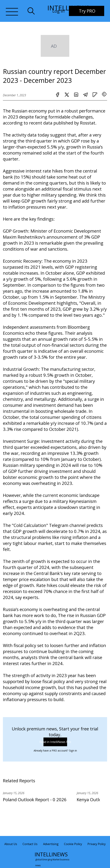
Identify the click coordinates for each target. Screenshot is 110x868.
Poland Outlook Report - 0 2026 (35, 799)
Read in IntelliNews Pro (55, 742)
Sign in (73, 751)
